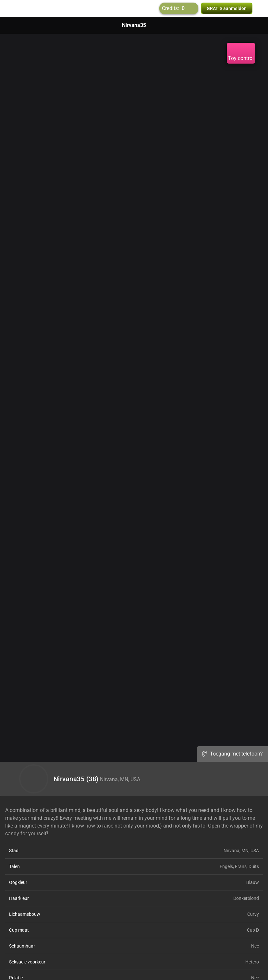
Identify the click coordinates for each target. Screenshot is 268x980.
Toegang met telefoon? (232, 754)
